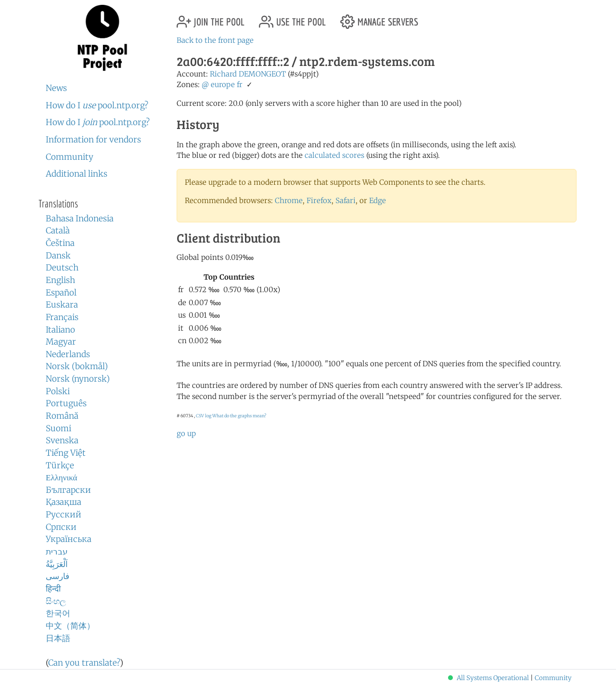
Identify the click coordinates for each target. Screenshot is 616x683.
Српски (61, 527)
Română (62, 416)
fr (240, 84)
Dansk (58, 256)
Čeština (60, 243)
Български (68, 490)
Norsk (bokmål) (77, 366)
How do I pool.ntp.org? (97, 105)
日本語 (58, 638)
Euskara (62, 305)
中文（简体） (70, 626)
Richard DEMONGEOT (248, 74)
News (56, 88)
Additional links (77, 174)
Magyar (61, 342)
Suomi (58, 428)
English (60, 280)
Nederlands (68, 354)
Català (58, 231)
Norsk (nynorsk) (78, 379)
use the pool (292, 18)
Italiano (60, 330)
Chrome (289, 200)
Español (61, 293)
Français (62, 317)
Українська (69, 539)
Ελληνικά (62, 477)
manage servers (379, 18)
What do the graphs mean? (239, 416)
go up (186, 433)
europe (223, 84)
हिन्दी (53, 589)
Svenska (62, 440)
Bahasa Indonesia (80, 219)
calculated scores (334, 155)
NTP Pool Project (102, 38)
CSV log (204, 416)
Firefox (319, 200)
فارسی (58, 576)
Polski (58, 391)
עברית (57, 552)
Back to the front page (215, 40)
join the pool (211, 18)
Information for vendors (93, 140)
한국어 (58, 613)
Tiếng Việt (66, 453)
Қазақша (64, 502)
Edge (378, 200)
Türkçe (60, 465)
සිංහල (56, 601)
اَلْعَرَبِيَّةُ (57, 564)
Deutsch (62, 268)
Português (66, 403)
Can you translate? (84, 663)
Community (70, 157)
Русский (64, 515)
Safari (346, 200)
